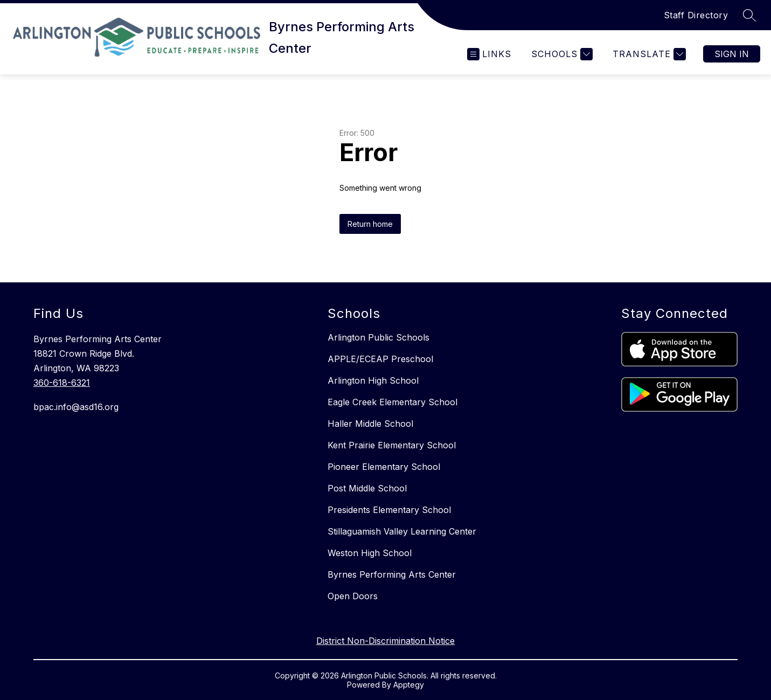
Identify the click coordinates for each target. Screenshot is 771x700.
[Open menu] (489, 54)
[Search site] (749, 15)
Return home (370, 224)
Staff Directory (696, 15)
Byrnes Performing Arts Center (392, 574)
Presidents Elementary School (389, 510)
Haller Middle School (370, 424)
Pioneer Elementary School (384, 467)
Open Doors (353, 596)
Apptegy (409, 685)
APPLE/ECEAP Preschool (380, 359)
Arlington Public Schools (378, 337)
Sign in (732, 54)
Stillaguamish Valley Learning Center (402, 531)
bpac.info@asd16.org (76, 407)
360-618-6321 (62, 383)
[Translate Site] (648, 54)
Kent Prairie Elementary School (392, 445)
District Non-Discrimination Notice (385, 641)
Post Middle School (367, 488)
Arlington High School (373, 380)
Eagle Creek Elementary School (393, 402)
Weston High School (370, 553)
